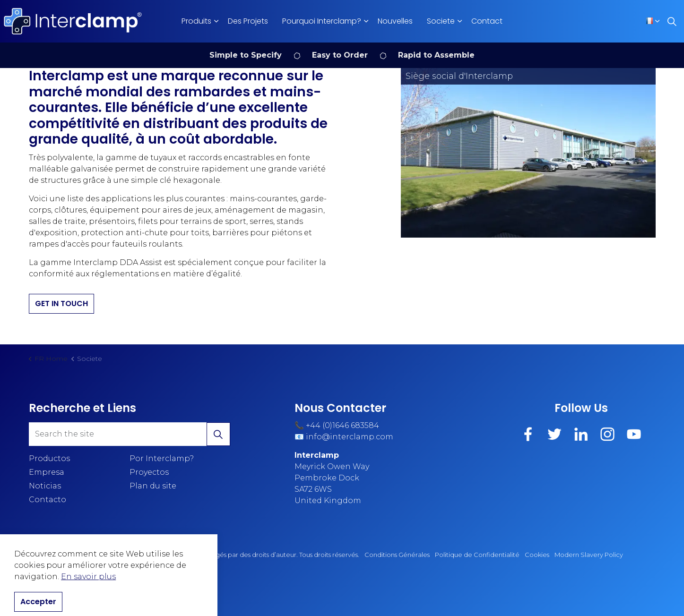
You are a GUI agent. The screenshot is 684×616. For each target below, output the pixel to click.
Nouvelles (395, 21)
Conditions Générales (397, 555)
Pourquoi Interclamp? (322, 21)
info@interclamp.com (350, 437)
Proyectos (149, 472)
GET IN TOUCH (61, 304)
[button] (528, 153)
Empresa (47, 472)
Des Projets (248, 21)
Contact (487, 21)
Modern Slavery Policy (589, 555)
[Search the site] (130, 434)
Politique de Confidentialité (477, 555)
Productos (49, 458)
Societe (441, 21)
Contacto (48, 500)
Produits (196, 21)
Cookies (537, 555)
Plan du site (153, 486)
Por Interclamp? (162, 458)
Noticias (45, 486)
